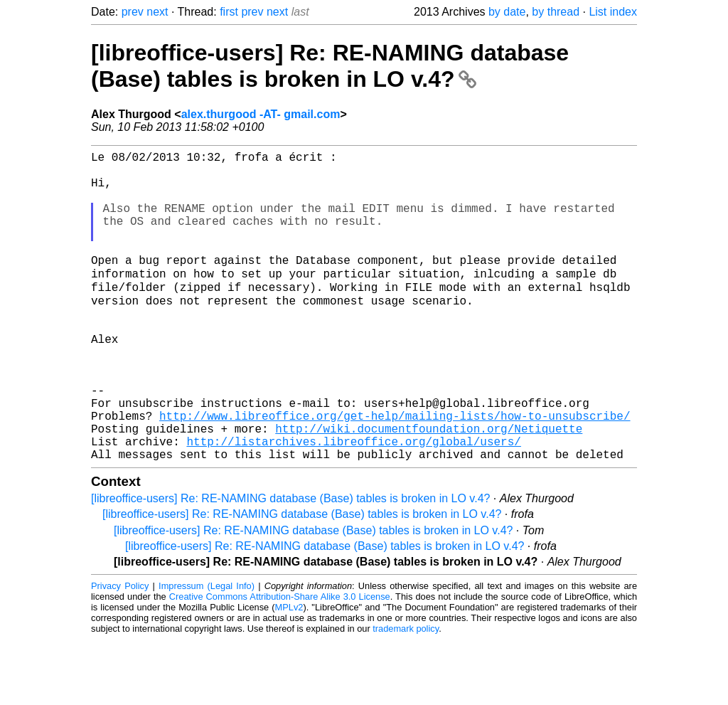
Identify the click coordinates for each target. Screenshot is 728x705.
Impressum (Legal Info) (207, 651)
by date (507, 12)
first (229, 12)
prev (133, 12)
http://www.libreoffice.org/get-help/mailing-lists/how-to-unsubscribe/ (395, 472)
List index (613, 12)
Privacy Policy (120, 651)
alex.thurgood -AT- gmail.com (261, 114)
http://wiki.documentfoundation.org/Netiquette (429, 488)
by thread (556, 12)
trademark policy (406, 694)
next (157, 12)
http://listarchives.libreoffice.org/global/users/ (353, 504)
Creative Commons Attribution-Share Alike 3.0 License (280, 662)
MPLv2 (289, 673)
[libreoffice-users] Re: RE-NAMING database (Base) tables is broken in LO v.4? (330, 66)
